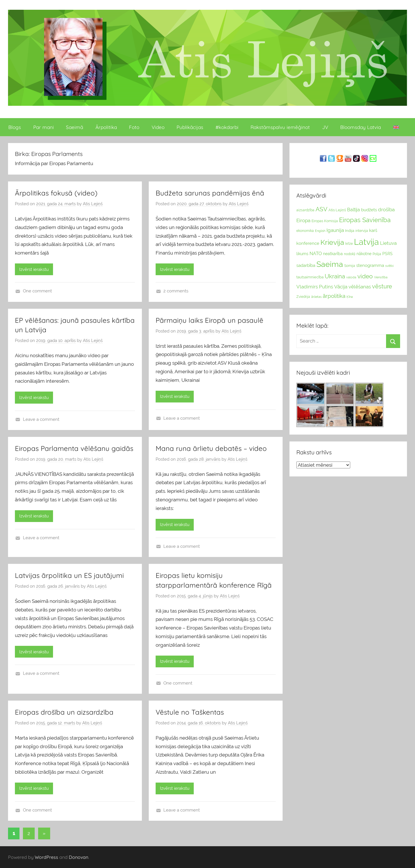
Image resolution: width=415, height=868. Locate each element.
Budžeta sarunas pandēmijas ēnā (210, 193)
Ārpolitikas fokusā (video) (56, 193)
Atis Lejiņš (93, 204)
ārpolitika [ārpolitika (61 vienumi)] (334, 296)
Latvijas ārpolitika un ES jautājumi (69, 575)
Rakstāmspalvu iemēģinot (280, 127)
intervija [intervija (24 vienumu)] (362, 231)
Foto (134, 127)
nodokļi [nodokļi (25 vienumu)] (350, 254)
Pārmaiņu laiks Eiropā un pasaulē (210, 320)
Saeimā (75, 127)
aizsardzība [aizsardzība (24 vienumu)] (305, 210)
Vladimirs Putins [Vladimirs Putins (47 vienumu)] (315, 287)
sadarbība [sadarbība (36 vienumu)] (306, 265)
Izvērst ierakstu (34, 269)
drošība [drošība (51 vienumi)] (386, 210)
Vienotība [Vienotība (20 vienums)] (381, 277)
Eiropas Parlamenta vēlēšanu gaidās (74, 448)
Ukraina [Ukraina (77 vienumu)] (335, 276)
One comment (37, 291)
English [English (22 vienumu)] (320, 231)
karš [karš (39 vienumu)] (373, 230)
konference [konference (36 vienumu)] (308, 243)
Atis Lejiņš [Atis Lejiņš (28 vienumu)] (337, 210)
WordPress (46, 857)
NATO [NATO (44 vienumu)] (316, 254)
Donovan (79, 857)
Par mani (44, 127)
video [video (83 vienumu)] (365, 276)
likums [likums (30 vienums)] (302, 254)
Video (158, 127)
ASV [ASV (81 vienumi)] (321, 209)
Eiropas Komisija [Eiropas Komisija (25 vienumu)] (325, 221)
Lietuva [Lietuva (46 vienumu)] (388, 243)
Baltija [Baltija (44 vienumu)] (354, 210)
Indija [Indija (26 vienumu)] (350, 231)
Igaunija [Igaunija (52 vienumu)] (335, 230)
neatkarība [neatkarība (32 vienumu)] (333, 254)
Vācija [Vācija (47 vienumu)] (341, 287)
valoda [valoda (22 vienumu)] (351, 277)
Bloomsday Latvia (361, 127)
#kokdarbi (227, 127)
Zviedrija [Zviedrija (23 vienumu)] (303, 297)
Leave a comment (41, 419)
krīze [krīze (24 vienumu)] (349, 244)
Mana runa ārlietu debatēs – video (211, 448)
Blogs (15, 127)
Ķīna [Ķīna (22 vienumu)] (350, 297)
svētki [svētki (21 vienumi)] (389, 266)
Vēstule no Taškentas (190, 712)
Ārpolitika (106, 127)
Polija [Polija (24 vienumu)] (377, 254)
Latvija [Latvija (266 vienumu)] (366, 242)
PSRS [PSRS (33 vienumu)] (387, 254)
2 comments (176, 291)
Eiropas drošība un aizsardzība (64, 712)
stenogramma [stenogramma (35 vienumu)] (370, 265)
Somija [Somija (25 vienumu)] (350, 266)
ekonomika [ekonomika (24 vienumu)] (305, 231)
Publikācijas (190, 127)
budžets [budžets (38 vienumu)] (369, 210)
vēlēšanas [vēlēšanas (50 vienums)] (360, 287)
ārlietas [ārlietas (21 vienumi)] (316, 297)
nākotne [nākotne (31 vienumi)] (364, 254)
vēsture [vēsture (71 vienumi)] (382, 286)
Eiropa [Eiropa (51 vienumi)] (303, 220)
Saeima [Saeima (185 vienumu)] (330, 264)
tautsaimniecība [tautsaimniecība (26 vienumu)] (310, 277)
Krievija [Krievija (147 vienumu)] (332, 242)
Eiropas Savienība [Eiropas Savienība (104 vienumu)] (365, 220)
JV (325, 127)
